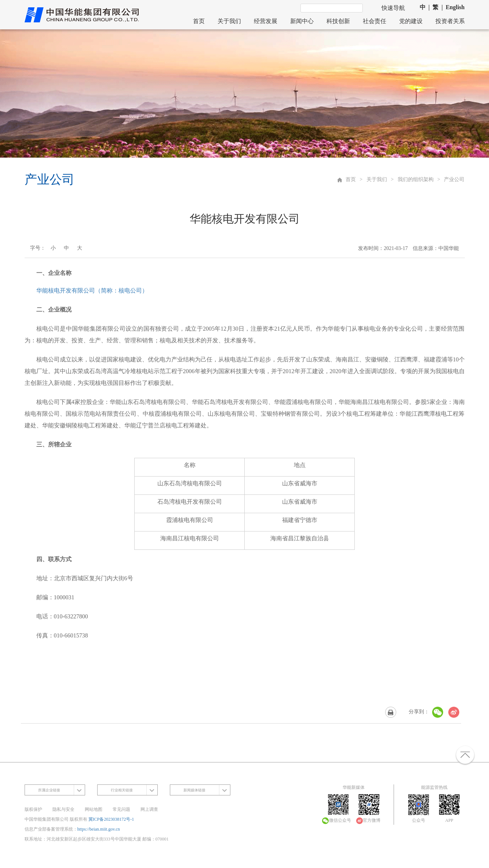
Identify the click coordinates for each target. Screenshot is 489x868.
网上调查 (149, 809)
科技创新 (338, 21)
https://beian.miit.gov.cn (99, 829)
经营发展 (266, 21)
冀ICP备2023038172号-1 (111, 819)
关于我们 (229, 21)
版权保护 (33, 809)
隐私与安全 (63, 809)
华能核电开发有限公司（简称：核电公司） (92, 290)
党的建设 (411, 21)
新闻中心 (302, 21)
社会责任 (375, 21)
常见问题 (121, 809)
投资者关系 (450, 21)
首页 (199, 21)
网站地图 (94, 809)
